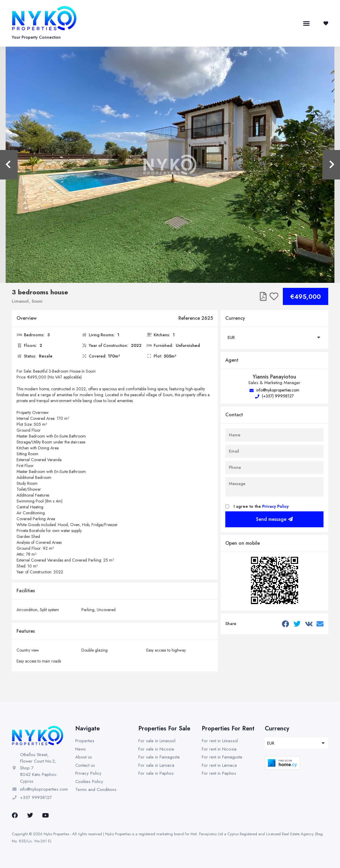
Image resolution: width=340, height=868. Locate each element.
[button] (306, 23)
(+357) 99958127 (274, 396)
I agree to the (261, 506)
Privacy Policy (275, 506)
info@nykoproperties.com (274, 390)
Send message (274, 519)
